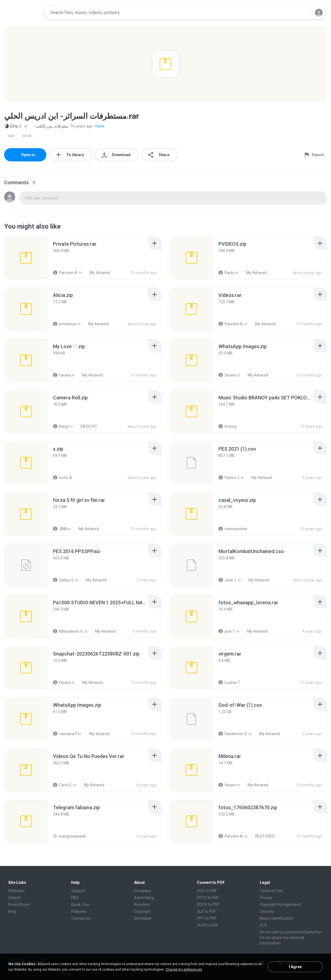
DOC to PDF (207, 891)
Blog (12, 911)
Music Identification (277, 918)
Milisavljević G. (68, 631)
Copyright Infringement (280, 905)
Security (267, 911)
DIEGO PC (86, 426)
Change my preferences (184, 970)
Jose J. (228, 580)
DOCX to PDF (208, 905)
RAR (11, 136)
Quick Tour (80, 905)
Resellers (142, 905)
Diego (61, 426)
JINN (60, 529)
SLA (263, 925)
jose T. (227, 631)
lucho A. (63, 478)
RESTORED (262, 836)
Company (142, 891)
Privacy (266, 898)
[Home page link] (22, 13)
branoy (228, 426)
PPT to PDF (207, 918)
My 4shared (97, 273)
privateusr (65, 324)
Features (79, 911)
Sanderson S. (233, 734)
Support (78, 891)
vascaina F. (65, 734)
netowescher (233, 529)
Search (14, 898)
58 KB (27, 136)
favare (62, 375)
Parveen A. (66, 273)
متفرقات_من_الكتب (49, 126)
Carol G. (63, 785)
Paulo (226, 273)
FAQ (75, 898)
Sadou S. (64, 580)
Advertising (144, 898)
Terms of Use (272, 891)
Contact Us (81, 918)
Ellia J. (13, 126)
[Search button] (303, 13)
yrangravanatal (69, 836)
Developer (143, 918)
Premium (16, 891)
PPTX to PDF (208, 898)
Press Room (19, 905)
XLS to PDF (206, 911)
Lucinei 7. (229, 683)
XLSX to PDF (208, 925)
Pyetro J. (229, 478)
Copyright (142, 911)
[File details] (26, 258)
